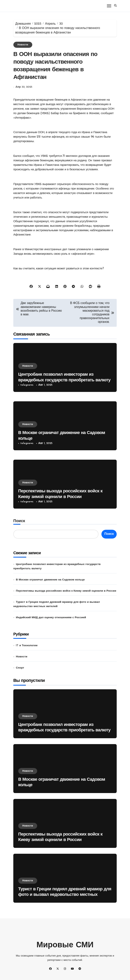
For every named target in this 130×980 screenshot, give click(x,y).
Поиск (19, 521)
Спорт (20, 668)
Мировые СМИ (65, 945)
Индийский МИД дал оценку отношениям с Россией (51, 618)
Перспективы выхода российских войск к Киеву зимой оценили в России (66, 591)
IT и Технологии (27, 646)
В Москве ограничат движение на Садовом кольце (50, 580)
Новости (23, 45)
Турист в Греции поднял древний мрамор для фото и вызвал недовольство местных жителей (65, 895)
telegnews (27, 385)
